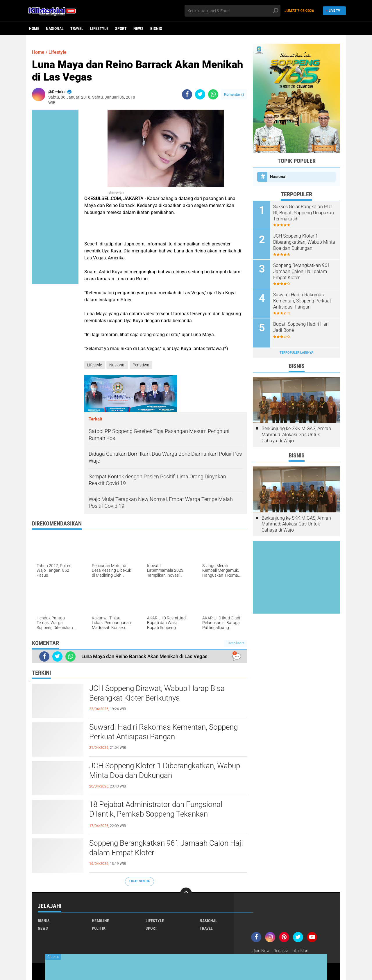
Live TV (333, 11)
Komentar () (234, 94)
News (138, 28)
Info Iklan (300, 951)
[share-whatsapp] (213, 94)
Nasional (55, 28)
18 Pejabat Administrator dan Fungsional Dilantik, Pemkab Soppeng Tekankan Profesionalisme (156, 814)
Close (53, 957)
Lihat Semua (139, 881)
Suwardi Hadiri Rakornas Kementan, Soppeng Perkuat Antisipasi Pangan (163, 732)
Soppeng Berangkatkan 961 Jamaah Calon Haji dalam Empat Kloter (166, 848)
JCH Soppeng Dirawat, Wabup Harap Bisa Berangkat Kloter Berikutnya (157, 693)
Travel (77, 28)
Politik (99, 928)
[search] (233, 11)
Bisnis (156, 28)
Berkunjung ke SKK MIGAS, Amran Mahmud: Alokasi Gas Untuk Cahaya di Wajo (296, 435)
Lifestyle (99, 28)
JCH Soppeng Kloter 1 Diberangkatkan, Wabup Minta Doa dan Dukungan (165, 771)
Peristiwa (141, 365)
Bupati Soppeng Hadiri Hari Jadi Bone (301, 327)
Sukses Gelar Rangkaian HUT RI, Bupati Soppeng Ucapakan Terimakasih (304, 213)
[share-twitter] (200, 94)
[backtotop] (186, 893)
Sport (121, 28)
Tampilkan (236, 643)
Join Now (261, 951)
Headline (100, 921)
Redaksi (281, 951)
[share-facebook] (187, 94)
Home (34, 28)
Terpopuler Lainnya (296, 353)
